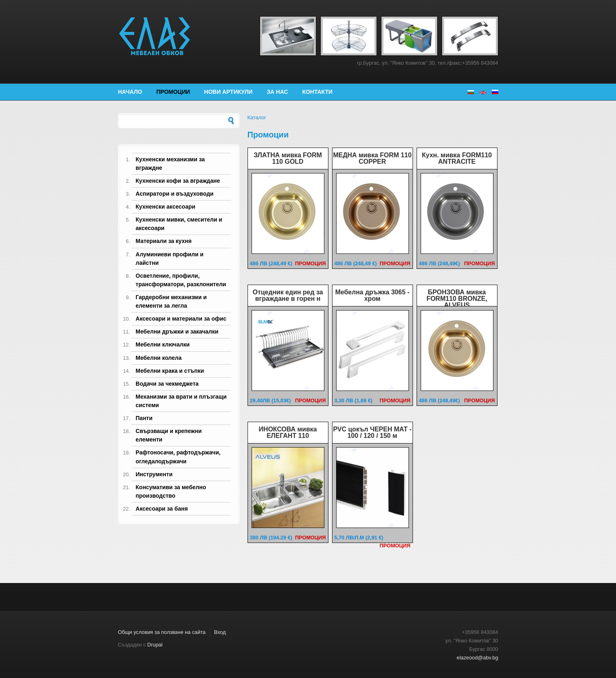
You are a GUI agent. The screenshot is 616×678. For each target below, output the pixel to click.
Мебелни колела (159, 358)
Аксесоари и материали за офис (181, 319)
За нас (277, 92)
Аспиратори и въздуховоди (175, 194)
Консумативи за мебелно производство (171, 491)
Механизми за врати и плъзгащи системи (181, 401)
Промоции (173, 92)
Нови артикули (229, 92)
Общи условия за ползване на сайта (162, 632)
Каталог (257, 117)
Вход (220, 632)
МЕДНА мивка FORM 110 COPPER (372, 158)
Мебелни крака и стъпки (170, 371)
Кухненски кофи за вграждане (178, 181)
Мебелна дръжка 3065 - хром (373, 295)
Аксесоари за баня (162, 509)
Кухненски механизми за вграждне (170, 164)
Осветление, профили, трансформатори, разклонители (181, 280)
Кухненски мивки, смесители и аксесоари (179, 224)
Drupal (155, 645)
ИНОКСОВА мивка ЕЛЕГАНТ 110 (288, 432)
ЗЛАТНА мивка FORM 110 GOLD (288, 158)
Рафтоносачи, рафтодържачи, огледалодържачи (178, 457)
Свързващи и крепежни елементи (168, 435)
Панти (144, 418)
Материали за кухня (163, 241)
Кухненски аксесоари (165, 207)
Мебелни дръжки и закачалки (177, 332)
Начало (130, 92)
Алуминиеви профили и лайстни (169, 259)
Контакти (317, 92)
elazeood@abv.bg (477, 658)
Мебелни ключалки (162, 344)
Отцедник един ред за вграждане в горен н (288, 295)
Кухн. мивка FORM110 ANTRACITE (457, 158)
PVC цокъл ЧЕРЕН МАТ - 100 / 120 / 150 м (372, 432)
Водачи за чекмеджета (167, 384)
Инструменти (154, 474)
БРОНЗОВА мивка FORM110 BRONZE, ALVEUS (457, 299)
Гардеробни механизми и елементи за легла (171, 301)
